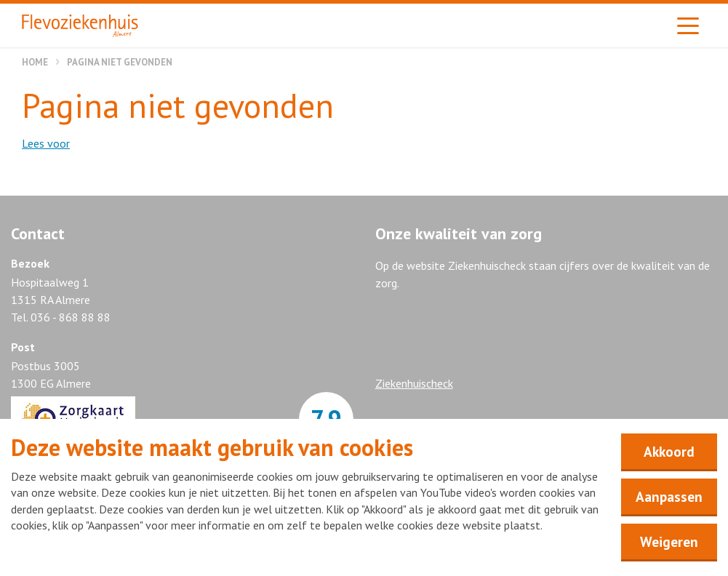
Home (35, 62)
